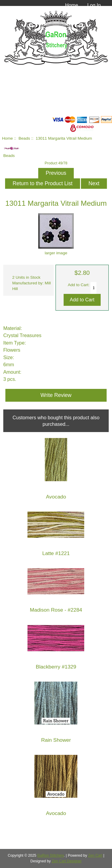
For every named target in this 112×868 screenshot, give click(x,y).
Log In (94, 5)
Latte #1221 (56, 553)
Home (72, 5)
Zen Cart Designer (67, 861)
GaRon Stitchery (51, 855)
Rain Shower (56, 740)
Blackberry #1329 (56, 667)
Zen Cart (95, 855)
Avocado (56, 497)
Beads (24, 138)
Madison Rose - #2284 (56, 610)
